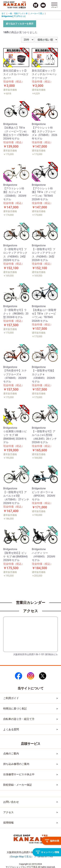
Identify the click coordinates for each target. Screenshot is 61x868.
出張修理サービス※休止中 (19, 774)
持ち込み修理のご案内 (16, 764)
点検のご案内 (11, 754)
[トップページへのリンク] (15, 4)
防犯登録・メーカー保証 (18, 785)
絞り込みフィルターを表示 (20, 24)
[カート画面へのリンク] (36, 5)
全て (4, 14)
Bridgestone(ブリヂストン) (14, 16)
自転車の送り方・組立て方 (19, 719)
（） (21, 857)
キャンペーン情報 (47, 852)
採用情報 (8, 823)
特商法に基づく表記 (15, 709)
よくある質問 (11, 729)
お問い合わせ (11, 802)
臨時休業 (52, 841)
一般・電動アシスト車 (18, 14)
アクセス (8, 812)
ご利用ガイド (11, 698)
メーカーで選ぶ (37, 14)
